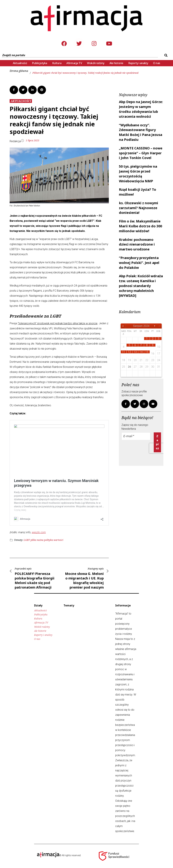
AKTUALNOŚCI (21, 101)
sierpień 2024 (141, 326)
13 (135, 352)
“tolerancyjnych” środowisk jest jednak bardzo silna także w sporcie (58, 323)
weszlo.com (39, 532)
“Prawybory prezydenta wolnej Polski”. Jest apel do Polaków (139, 263)
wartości (58, 540)
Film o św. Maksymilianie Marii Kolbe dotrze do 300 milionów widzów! (140, 226)
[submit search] (165, 55)
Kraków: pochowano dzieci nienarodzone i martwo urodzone (137, 244)
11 (123, 352)
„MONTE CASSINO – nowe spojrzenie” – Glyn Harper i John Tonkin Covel (141, 153)
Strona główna (19, 71)
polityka (48, 540)
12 (129, 352)
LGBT (27, 540)
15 (147, 352)
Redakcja (15, 141)
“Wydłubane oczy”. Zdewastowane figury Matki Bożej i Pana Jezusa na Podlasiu (141, 132)
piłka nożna (37, 540)
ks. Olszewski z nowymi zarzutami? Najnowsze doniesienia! (139, 208)
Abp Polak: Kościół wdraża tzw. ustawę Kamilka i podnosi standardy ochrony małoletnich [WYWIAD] (141, 286)
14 (141, 352)
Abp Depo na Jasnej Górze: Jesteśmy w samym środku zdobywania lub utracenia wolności (141, 109)
